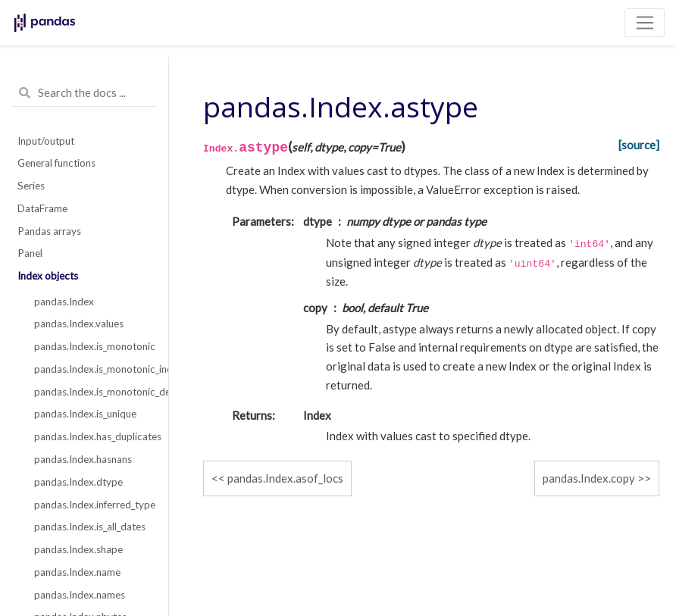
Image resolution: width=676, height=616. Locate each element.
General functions (56, 163)
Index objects (48, 276)
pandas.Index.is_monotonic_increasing (93, 369)
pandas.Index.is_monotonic (93, 346)
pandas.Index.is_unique (85, 414)
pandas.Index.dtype (78, 482)
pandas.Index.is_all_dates (90, 527)
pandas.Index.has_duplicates (93, 436)
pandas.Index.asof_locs (285, 478)
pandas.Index (64, 302)
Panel (30, 253)
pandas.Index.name (77, 572)
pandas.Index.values (79, 324)
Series (31, 186)
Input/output (46, 141)
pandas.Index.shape (78, 549)
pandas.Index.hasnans (83, 459)
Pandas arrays (49, 231)
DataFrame (42, 208)
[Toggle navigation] (645, 23)
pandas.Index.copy (589, 478)
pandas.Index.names (80, 595)
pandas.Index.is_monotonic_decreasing (93, 392)
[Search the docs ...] (84, 93)
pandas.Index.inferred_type (93, 505)
